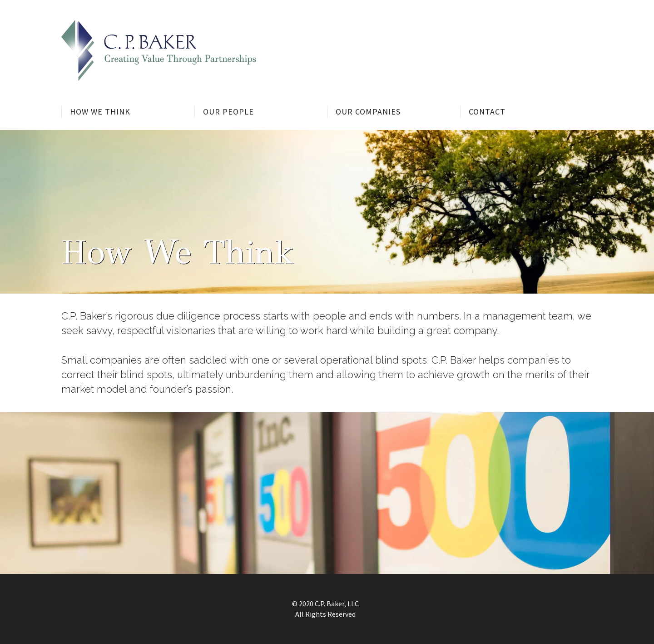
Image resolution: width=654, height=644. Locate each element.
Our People (228, 112)
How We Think (100, 112)
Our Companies (368, 112)
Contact (487, 112)
